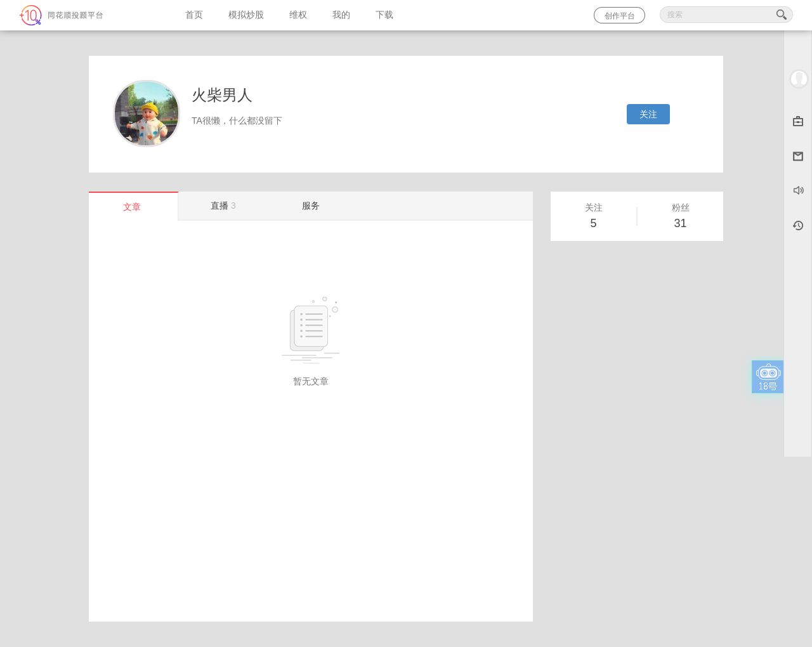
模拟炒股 (246, 15)
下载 (384, 15)
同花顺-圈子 (86, 15)
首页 (194, 15)
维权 (298, 15)
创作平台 (620, 16)
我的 (341, 15)
